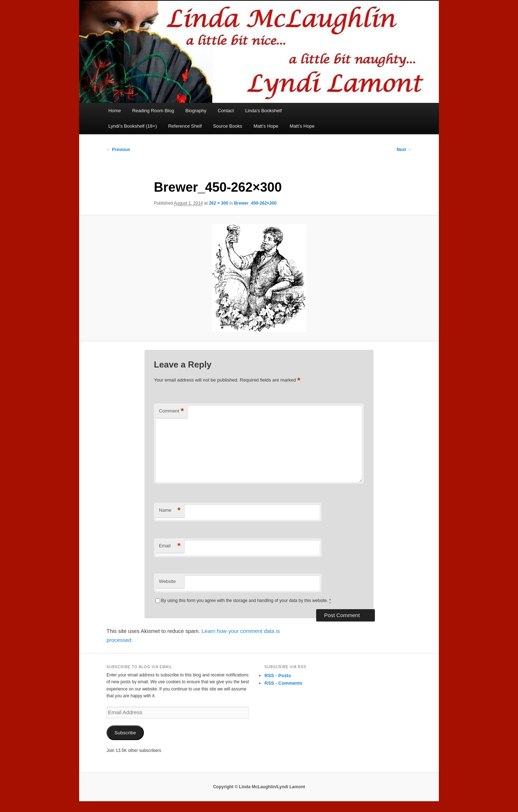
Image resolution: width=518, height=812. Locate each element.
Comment (171, 411)
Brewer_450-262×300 (255, 203)
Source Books (228, 126)
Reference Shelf (185, 126)
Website (167, 581)
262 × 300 (219, 203)
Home (115, 111)
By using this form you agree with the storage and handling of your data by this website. (246, 601)
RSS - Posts (278, 676)
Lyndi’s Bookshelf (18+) (133, 126)
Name (170, 510)
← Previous (118, 150)
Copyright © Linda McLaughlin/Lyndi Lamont (259, 787)
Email (170, 546)
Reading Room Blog (153, 111)
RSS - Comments (283, 683)
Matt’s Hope (266, 126)
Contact (226, 111)
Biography (196, 111)
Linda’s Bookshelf (264, 111)
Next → (404, 150)
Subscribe (125, 733)
